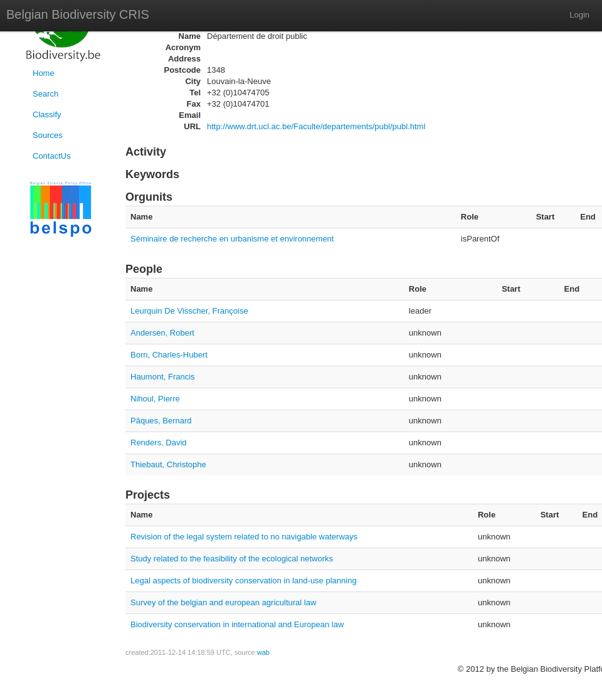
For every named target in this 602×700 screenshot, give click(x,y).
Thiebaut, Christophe (168, 464)
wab (263, 652)
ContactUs (52, 156)
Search (45, 94)
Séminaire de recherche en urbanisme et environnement (232, 239)
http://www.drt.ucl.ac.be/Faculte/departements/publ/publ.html (316, 126)
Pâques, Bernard (161, 421)
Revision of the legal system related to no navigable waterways (244, 537)
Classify (47, 114)
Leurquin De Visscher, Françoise (189, 311)
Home (44, 73)
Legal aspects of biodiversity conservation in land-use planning (244, 581)
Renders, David (159, 443)
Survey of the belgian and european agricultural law (223, 602)
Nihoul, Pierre (155, 399)
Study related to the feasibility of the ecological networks (232, 559)
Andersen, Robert (162, 333)
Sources (48, 135)
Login (579, 15)
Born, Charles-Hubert (169, 355)
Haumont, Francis (163, 377)
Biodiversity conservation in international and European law (237, 624)
